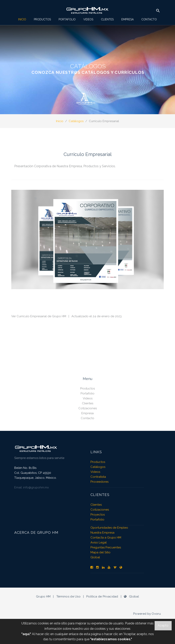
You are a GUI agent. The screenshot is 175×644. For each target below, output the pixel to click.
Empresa (127, 19)
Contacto (149, 19)
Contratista (98, 477)
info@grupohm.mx (36, 487)
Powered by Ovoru (147, 614)
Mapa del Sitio (100, 552)
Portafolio (67, 19)
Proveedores (99, 482)
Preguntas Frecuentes (106, 547)
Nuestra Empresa (102, 533)
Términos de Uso (69, 597)
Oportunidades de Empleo (109, 528)
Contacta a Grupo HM (106, 538)
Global (95, 557)
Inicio (22, 19)
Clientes (107, 19)
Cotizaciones (88, 408)
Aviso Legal (99, 542)
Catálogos (76, 121)
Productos (42, 19)
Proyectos (98, 515)
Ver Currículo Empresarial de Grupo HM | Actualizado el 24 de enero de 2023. (67, 316)
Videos (88, 19)
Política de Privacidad (102, 597)
